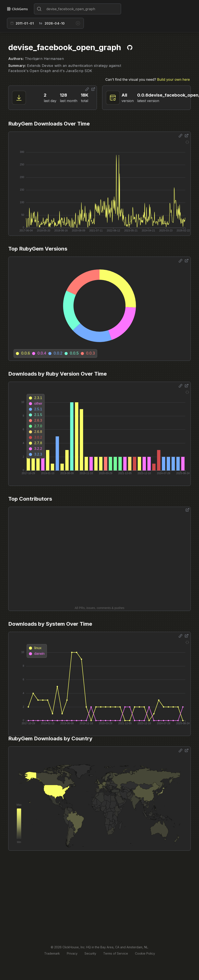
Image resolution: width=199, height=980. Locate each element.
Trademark (52, 953)
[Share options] (87, 89)
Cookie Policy (145, 953)
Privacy (72, 953)
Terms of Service (116, 953)
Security (90, 953)
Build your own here (173, 79)
